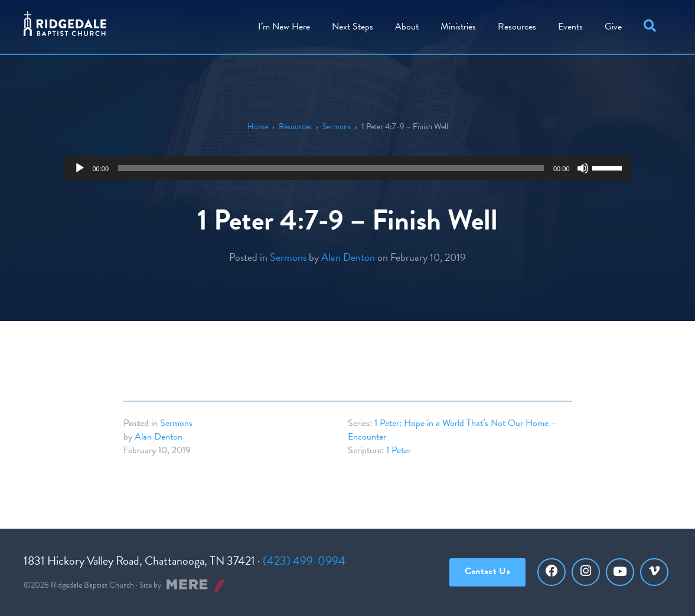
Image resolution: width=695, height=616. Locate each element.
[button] (652, 27)
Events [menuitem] (570, 27)
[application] (348, 168)
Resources (295, 127)
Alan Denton (348, 257)
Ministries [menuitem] (458, 27)
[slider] (331, 168)
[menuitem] (407, 27)
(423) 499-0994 (304, 561)
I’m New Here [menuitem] (284, 27)
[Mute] (583, 168)
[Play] (80, 168)
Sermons (337, 127)
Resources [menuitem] (517, 27)
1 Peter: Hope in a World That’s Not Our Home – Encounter (452, 430)
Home (258, 127)
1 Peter (399, 450)
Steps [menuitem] (353, 27)
